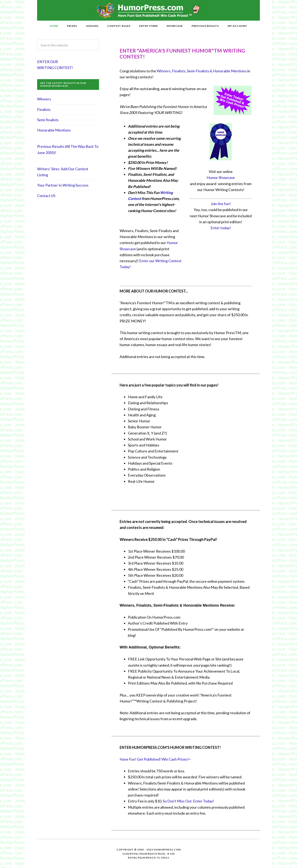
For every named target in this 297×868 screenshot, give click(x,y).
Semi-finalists (48, 120)
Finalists (44, 109)
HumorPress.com (149, 10)
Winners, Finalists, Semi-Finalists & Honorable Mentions (202, 71)
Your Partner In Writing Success (63, 185)
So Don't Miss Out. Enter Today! (188, 801)
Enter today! (221, 228)
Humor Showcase (221, 177)
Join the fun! (221, 204)
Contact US (46, 196)
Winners (44, 99)
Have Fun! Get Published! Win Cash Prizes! (154, 759)
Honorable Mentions (54, 130)
